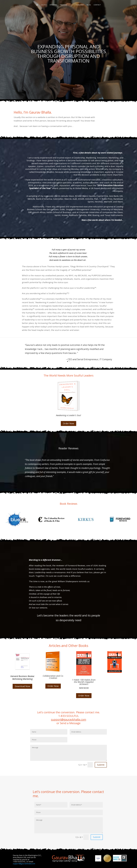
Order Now (68, 423)
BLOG (89, 5)
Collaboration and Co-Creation (53, 677)
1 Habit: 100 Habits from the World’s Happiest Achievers (84, 682)
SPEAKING (53, 5)
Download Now (22, 686)
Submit (101, 765)
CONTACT (97, 5)
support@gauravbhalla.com (69, 719)
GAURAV (44, 5)
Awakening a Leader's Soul (68, 415)
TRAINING (63, 5)
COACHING (80, 5)
